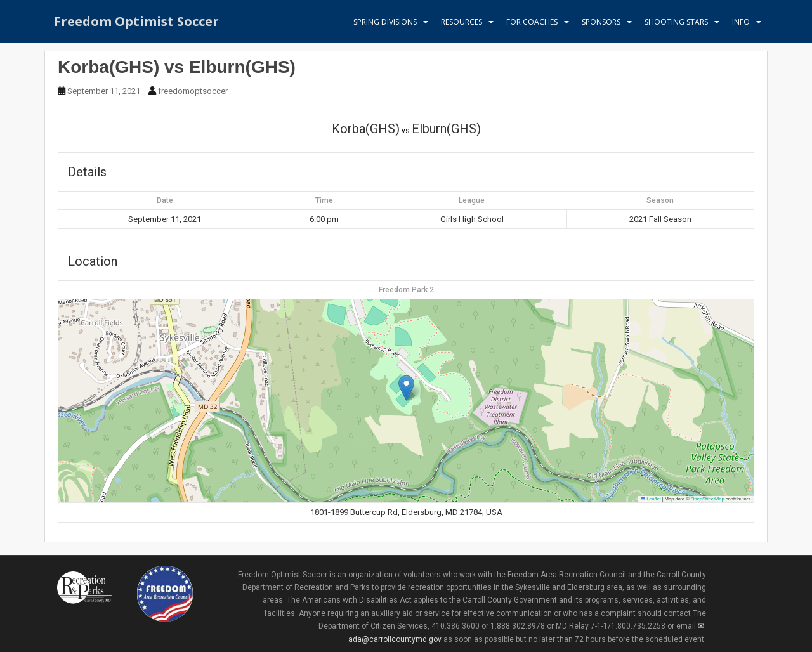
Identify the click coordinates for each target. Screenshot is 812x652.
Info (741, 22)
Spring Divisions (385, 22)
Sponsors (601, 22)
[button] (406, 388)
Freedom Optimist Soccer (136, 22)
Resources (462, 22)
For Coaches (532, 22)
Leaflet (651, 499)
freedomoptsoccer (193, 91)
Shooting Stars (676, 22)
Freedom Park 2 (406, 290)
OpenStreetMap (708, 499)
